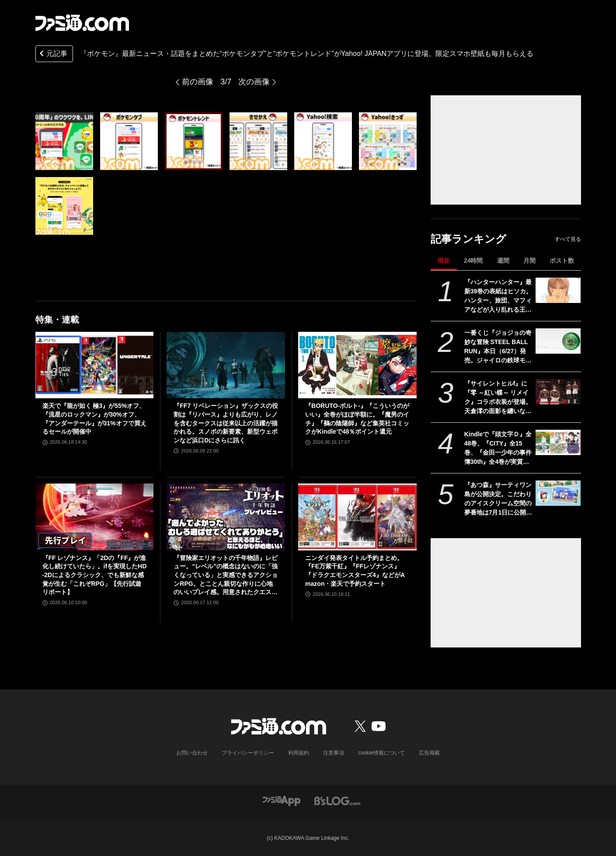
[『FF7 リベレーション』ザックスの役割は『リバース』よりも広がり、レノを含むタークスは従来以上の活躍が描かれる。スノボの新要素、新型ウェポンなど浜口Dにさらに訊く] (226, 365)
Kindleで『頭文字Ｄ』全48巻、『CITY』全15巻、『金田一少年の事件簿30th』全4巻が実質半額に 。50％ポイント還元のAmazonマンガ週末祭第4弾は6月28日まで (498, 449)
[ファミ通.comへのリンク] (82, 23)
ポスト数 (562, 261)
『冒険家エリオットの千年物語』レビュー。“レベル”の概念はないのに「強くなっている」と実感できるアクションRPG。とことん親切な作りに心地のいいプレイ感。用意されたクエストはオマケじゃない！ (226, 576)
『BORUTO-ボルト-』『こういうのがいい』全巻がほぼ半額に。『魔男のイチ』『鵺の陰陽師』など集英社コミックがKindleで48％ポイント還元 (357, 419)
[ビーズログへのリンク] (337, 800)
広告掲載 (429, 753)
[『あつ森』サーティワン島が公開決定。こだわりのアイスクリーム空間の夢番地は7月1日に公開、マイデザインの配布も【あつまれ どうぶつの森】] (558, 493)
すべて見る (568, 239)
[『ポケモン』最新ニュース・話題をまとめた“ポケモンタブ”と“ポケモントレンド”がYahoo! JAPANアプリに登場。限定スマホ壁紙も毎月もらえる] (64, 141)
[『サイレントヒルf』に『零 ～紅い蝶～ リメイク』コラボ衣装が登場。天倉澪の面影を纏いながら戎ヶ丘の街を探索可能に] (558, 392)
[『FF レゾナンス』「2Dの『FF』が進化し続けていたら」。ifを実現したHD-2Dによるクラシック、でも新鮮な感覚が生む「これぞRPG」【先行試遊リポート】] (95, 517)
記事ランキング (468, 239)
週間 (503, 261)
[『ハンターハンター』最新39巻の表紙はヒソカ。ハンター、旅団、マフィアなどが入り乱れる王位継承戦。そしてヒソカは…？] (558, 290)
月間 (529, 261)
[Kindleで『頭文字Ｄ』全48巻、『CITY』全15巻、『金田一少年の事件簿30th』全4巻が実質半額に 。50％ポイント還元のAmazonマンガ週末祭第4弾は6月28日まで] (558, 442)
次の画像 (254, 82)
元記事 (52, 54)
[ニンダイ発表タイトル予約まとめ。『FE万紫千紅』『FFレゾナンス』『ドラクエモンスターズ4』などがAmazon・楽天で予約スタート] (357, 517)
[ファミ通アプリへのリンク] (282, 800)
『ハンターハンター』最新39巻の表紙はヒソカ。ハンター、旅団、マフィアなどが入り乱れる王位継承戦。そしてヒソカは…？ (498, 296)
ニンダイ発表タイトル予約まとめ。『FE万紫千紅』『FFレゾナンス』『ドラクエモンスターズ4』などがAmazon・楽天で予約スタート (355, 571)
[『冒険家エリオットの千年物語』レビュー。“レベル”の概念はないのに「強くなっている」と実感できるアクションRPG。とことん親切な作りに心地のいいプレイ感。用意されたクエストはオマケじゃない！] (226, 517)
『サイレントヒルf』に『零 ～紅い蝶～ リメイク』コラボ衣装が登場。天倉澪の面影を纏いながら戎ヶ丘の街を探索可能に (498, 398)
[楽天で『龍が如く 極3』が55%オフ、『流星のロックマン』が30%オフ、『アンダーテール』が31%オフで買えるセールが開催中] (95, 365)
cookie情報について (381, 753)
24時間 (473, 261)
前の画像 (198, 82)
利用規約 (299, 753)
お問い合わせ (192, 753)
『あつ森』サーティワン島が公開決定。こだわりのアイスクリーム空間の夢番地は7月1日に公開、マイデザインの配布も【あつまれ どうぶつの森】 (498, 499)
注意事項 (334, 753)
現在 (444, 261)
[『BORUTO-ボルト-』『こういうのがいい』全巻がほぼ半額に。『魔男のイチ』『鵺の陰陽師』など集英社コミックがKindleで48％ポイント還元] (357, 365)
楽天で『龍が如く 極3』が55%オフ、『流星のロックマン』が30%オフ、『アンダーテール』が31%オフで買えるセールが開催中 (94, 419)
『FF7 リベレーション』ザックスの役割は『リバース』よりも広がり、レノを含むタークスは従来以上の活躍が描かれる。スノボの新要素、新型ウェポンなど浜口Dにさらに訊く (226, 423)
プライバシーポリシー (248, 753)
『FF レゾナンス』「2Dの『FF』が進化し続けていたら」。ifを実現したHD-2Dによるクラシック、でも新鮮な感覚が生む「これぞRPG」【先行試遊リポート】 (95, 575)
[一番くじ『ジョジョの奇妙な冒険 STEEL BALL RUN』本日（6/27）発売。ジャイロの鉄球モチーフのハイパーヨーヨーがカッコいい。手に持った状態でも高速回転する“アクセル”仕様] (558, 341)
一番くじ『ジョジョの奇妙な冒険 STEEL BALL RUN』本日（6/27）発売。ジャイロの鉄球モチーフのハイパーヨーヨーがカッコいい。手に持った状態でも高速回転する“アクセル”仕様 (498, 347)
